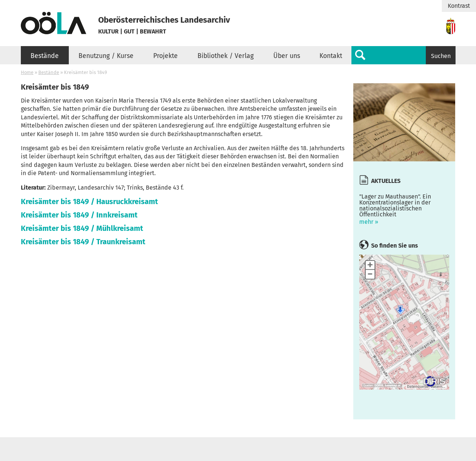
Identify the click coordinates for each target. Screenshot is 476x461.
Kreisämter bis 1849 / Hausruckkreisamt (89, 202)
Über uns (287, 56)
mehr (404, 207)
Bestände (45, 56)
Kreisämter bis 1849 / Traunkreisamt (83, 242)
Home (27, 72)
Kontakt (331, 56)
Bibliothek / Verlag (226, 56)
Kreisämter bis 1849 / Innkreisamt (79, 215)
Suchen (441, 56)
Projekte (165, 56)
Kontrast (459, 6)
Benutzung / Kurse (106, 56)
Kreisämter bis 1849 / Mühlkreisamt (82, 228)
